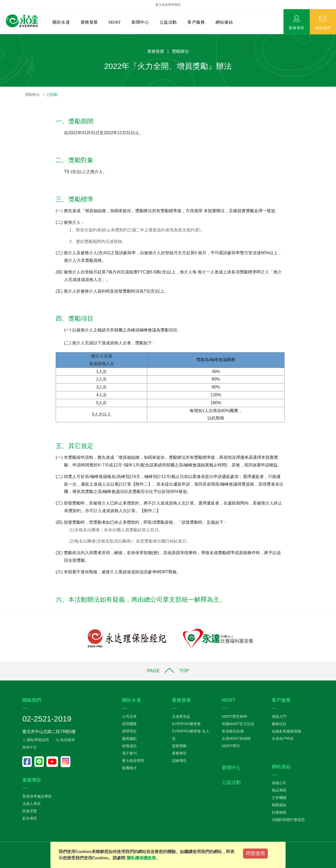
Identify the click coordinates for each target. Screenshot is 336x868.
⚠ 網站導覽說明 (36, 740)
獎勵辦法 (32, 95)
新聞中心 (140, 22)
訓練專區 (179, 761)
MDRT (115, 22)
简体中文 (30, 747)
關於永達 (61, 22)
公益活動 (168, 22)
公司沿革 (129, 716)
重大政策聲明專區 (168, 5)
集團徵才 (129, 768)
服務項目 (279, 724)
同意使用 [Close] (255, 853)
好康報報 (279, 812)
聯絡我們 (323, 28)
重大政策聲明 (133, 761)
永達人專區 (31, 804)
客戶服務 (196, 22)
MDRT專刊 (231, 746)
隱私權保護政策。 (143, 858)
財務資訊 (129, 746)
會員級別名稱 (233, 731)
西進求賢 (30, 811)
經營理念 (129, 731)
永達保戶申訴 (283, 739)
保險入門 (279, 716)
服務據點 (129, 739)
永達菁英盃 (181, 716)
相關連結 (279, 805)
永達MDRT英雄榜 (236, 739)
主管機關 (279, 798)
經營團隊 (129, 724)
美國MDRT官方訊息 (238, 724)
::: (2, 37)
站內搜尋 (65, 740)
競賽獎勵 (179, 746)
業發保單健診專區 (37, 796)
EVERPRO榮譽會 (186, 724)
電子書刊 (129, 753)
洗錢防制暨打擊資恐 (288, 820)
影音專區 (30, 818)
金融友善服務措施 (286, 731)
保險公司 (279, 783)
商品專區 (279, 790)
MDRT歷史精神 (234, 716)
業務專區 (297, 28)
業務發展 (89, 22)
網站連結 (224, 22)
